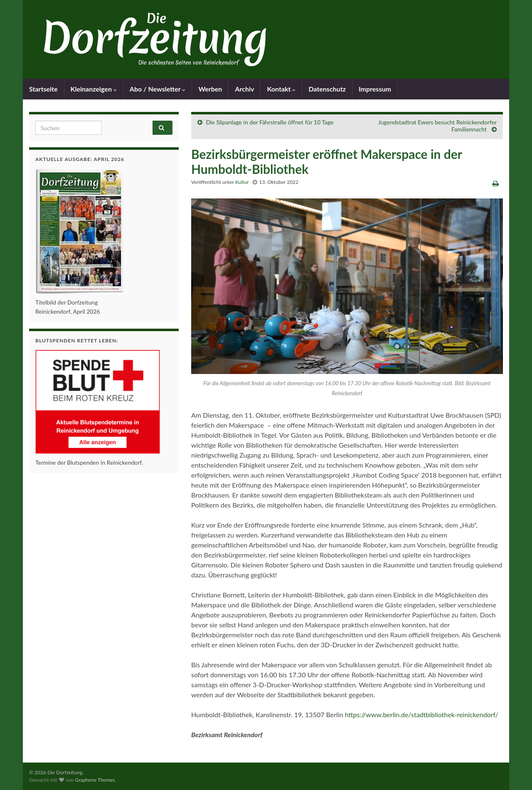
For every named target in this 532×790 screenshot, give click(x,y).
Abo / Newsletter (158, 89)
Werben (210, 89)
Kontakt (281, 89)
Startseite (43, 89)
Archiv (244, 89)
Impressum (375, 89)
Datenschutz (327, 89)
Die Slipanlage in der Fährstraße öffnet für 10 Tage (270, 122)
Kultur (242, 182)
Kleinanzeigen (94, 89)
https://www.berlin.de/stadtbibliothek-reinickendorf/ (422, 714)
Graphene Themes (95, 780)
